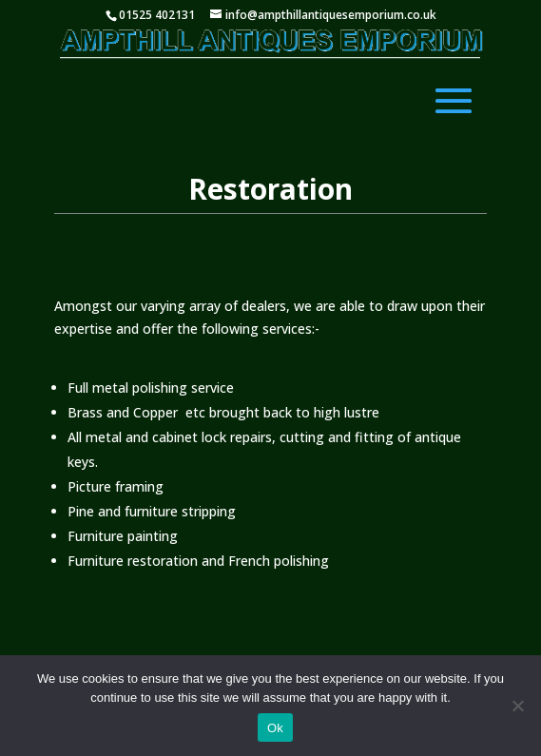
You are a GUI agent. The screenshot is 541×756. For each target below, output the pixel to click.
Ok (275, 728)
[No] (517, 706)
